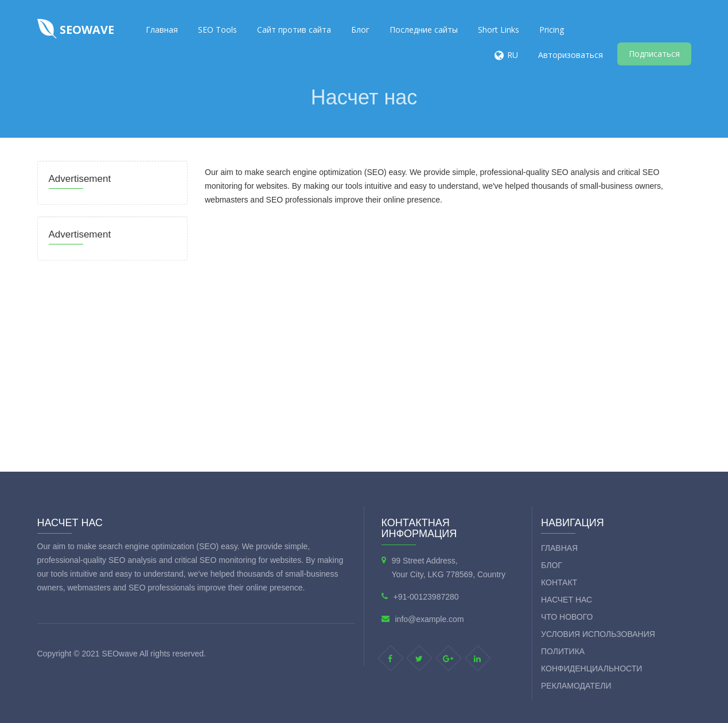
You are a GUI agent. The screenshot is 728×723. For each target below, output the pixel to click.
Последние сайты (424, 30)
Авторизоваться (571, 55)
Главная (162, 30)
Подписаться (654, 54)
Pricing (552, 30)
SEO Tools (217, 30)
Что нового (567, 617)
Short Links (499, 30)
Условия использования (598, 634)
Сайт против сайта (294, 30)
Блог (360, 30)
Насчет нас (567, 600)
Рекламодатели (576, 686)
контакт (559, 582)
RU (513, 55)
